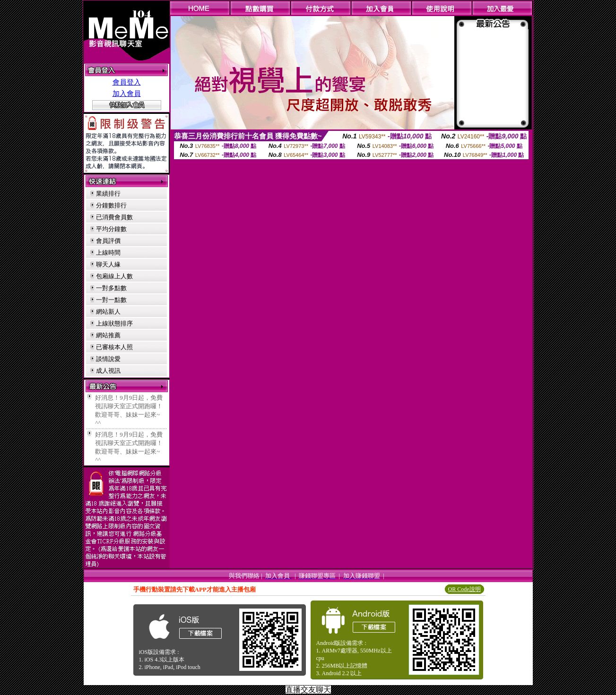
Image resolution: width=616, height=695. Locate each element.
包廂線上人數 (114, 276)
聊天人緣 (108, 264)
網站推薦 (108, 335)
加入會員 (127, 94)
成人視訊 (108, 371)
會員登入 (127, 82)
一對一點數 (111, 300)
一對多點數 (111, 288)
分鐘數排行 (111, 205)
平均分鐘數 (111, 229)
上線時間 (108, 253)
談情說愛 (108, 359)
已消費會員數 (114, 217)
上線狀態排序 (114, 323)
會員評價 (108, 241)
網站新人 (108, 312)
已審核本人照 (114, 347)
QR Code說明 (464, 589)
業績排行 (108, 193)
